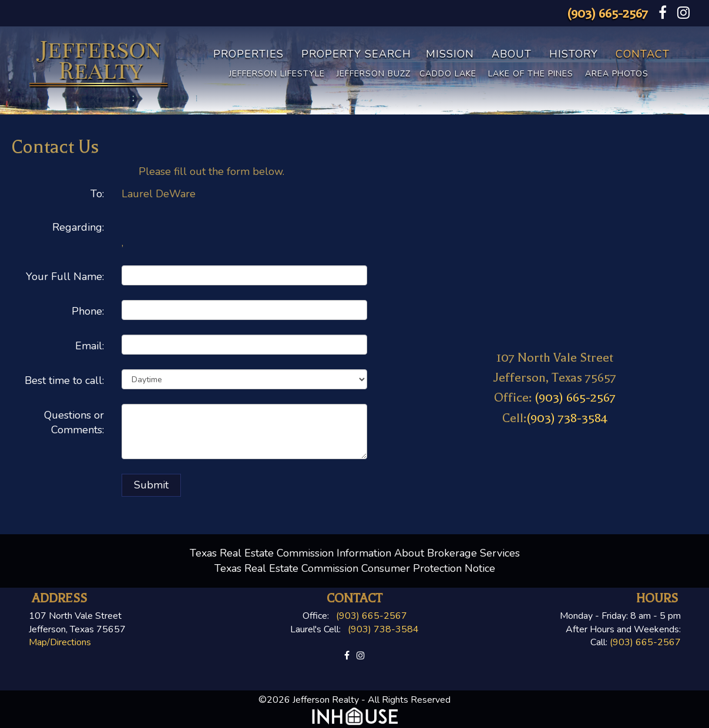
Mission (450, 54)
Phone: (88, 311)
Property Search (356, 54)
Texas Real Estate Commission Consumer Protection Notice (355, 568)
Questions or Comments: (74, 423)
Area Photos (617, 74)
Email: (90, 346)
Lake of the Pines (531, 74)
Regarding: (78, 227)
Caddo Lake (448, 74)
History (574, 54)
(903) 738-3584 (567, 418)
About (512, 54)
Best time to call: (64, 380)
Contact (643, 54)
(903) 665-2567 (607, 14)
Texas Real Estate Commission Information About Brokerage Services (355, 553)
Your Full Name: (65, 277)
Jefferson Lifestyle (277, 74)
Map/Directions (60, 642)
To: (97, 194)
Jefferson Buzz (374, 74)
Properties (248, 54)
